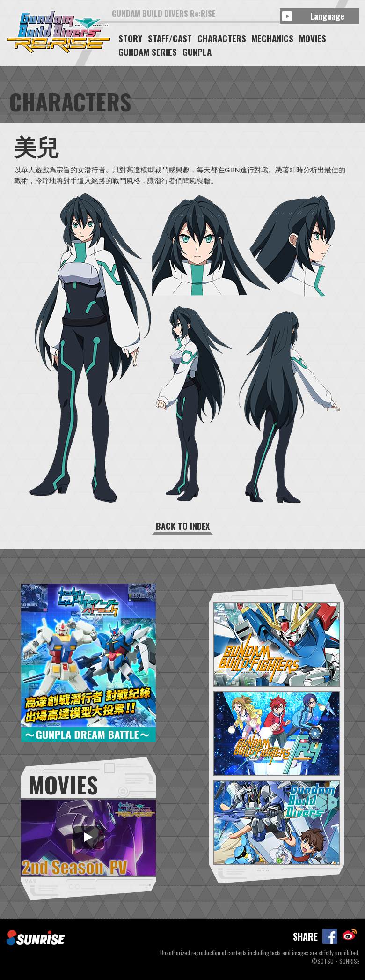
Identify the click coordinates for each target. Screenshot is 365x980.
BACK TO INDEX (183, 526)
